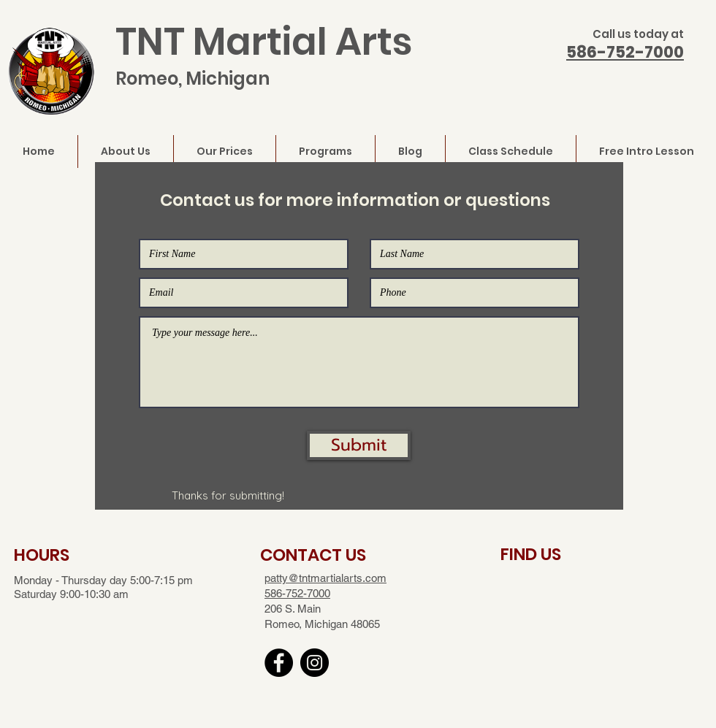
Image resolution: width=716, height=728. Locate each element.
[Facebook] (279, 663)
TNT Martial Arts (264, 42)
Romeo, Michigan (193, 78)
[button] (359, 445)
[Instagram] (315, 663)
